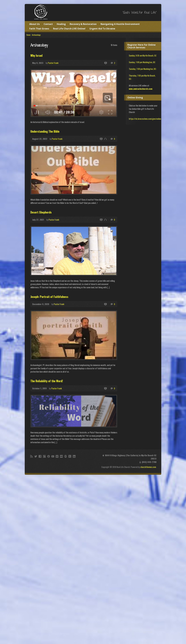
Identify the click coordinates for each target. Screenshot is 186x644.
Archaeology (36, 35)
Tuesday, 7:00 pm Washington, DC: (143, 69)
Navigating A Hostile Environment (120, 24)
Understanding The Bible (45, 131)
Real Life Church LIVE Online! (69, 29)
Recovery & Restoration (83, 24)
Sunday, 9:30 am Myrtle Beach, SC (143, 56)
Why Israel (36, 55)
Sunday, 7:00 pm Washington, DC (142, 62)
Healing (61, 24)
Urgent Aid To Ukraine (102, 29)
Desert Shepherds (41, 212)
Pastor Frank (53, 63)
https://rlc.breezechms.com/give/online (145, 119)
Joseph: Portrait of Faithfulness (49, 297)
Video (105, 63)
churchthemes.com (148, 467)
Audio (105, 139)
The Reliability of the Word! (47, 381)
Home (28, 35)
